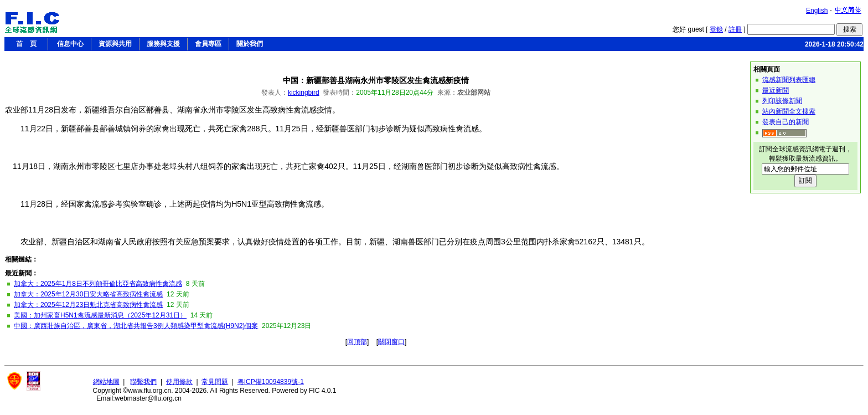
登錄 (716, 29)
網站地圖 (106, 382)
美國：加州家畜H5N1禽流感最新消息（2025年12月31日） (100, 315)
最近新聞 (776, 90)
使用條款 (179, 382)
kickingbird (304, 93)
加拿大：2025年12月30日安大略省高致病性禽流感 (88, 294)
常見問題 (215, 382)
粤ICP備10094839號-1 (271, 382)
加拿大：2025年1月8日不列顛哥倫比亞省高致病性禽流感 (98, 284)
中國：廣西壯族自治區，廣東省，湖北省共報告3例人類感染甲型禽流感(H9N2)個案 (136, 326)
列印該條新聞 (782, 101)
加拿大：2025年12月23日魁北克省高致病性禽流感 (88, 305)
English (817, 11)
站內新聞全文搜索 (789, 111)
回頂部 (357, 342)
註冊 (735, 29)
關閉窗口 (391, 342)
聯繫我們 (143, 382)
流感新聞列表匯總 (789, 80)
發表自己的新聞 (786, 122)
